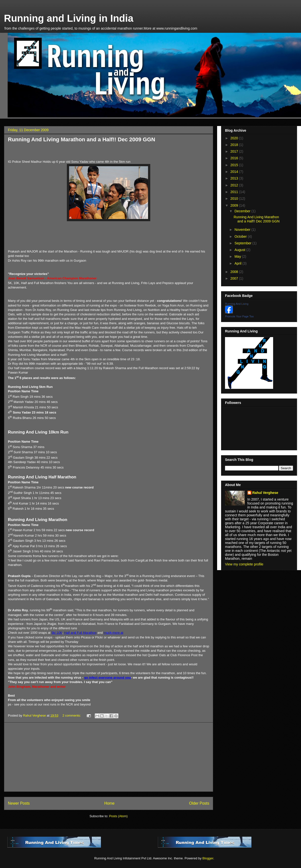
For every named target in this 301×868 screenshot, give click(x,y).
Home (110, 803)
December (243, 211)
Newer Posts (19, 803)
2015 (235, 165)
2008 (235, 272)
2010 (235, 199)
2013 (235, 178)
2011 (235, 192)
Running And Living (237, 304)
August (240, 250)
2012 (235, 185)
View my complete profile (244, 564)
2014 (235, 172)
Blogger (208, 858)
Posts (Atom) (118, 816)
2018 (235, 145)
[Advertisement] (109, 757)
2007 (235, 278)
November (243, 230)
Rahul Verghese (265, 493)
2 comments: (72, 715)
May (238, 256)
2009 (235, 205)
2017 (235, 151)
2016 (235, 158)
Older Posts (199, 803)
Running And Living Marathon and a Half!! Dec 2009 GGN (82, 139)
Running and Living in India (69, 18)
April (238, 263)
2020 (235, 138)
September (243, 243)
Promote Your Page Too (239, 316)
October (241, 236)
